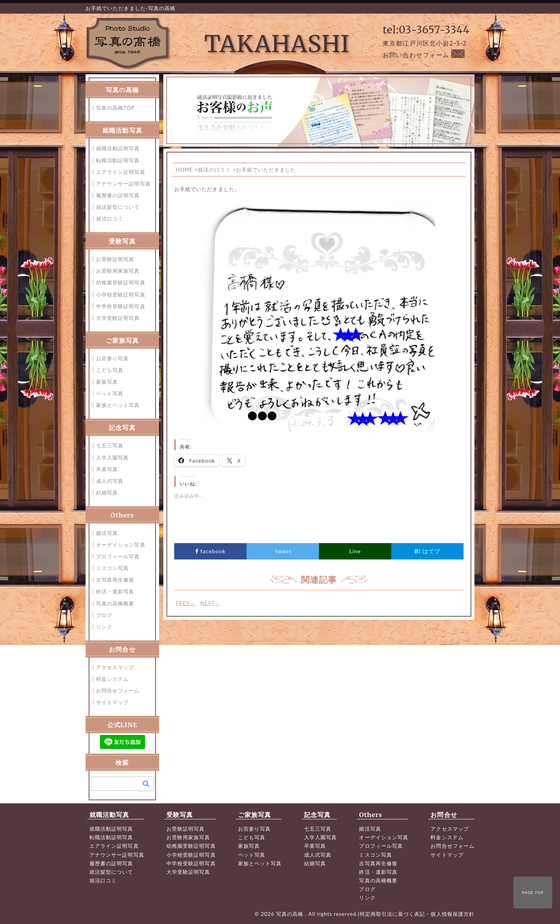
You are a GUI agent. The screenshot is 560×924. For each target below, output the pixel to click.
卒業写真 (107, 469)
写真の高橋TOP (115, 108)
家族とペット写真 (118, 405)
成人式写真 (110, 481)
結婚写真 (107, 493)
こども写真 (110, 370)
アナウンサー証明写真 (123, 184)
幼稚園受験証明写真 (121, 282)
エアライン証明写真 (121, 172)
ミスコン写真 (112, 568)
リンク (104, 627)
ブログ (104, 615)
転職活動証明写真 (118, 160)
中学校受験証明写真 (121, 306)
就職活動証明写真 (118, 148)
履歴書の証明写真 (118, 195)
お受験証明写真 (115, 259)
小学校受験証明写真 (121, 295)
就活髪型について (118, 207)
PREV (186, 603)
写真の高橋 (291, 914)
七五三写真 (110, 445)
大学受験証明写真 (118, 318)
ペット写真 (110, 393)
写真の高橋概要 (115, 603)
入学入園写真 (112, 458)
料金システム (112, 679)
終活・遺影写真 (115, 591)
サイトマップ (112, 702)
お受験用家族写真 (118, 271)
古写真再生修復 (115, 580)
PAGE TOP (533, 892)
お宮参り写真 (112, 358)
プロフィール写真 (118, 556)
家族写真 (107, 382)
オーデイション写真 (121, 545)
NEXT (210, 603)
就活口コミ (110, 219)
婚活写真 (107, 533)
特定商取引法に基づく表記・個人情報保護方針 (417, 914)
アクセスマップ (115, 667)
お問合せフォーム (118, 691)
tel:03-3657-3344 (426, 30)
